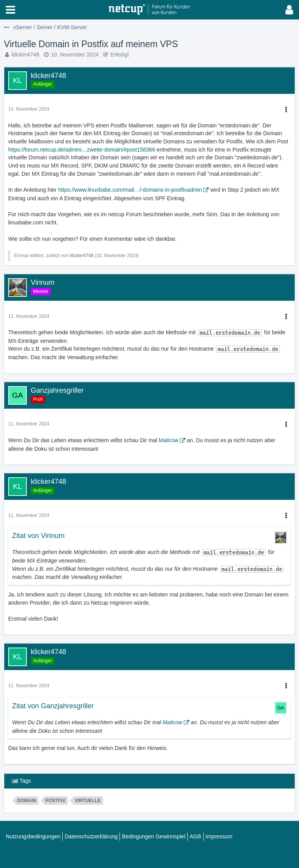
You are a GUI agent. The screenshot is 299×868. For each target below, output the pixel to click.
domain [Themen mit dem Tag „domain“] (27, 801)
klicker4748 (26, 55)
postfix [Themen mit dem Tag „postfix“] (55, 801)
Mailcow (168, 440)
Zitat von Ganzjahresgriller (53, 706)
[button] (11, 10)
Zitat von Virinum (38, 536)
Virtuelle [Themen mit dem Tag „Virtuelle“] (88, 801)
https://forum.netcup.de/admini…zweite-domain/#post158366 (82, 150)
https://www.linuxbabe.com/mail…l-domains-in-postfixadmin (130, 190)
